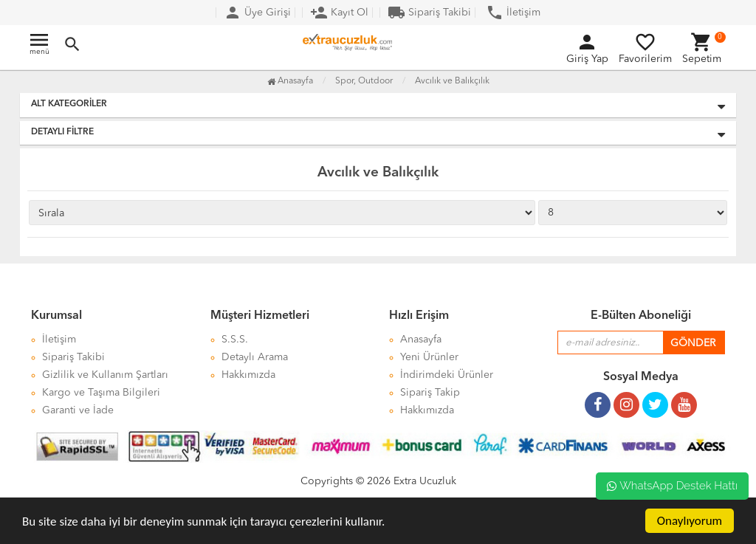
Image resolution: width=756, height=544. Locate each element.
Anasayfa (290, 81)
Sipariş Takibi (429, 13)
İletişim (513, 13)
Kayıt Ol (339, 13)
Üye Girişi (257, 13)
